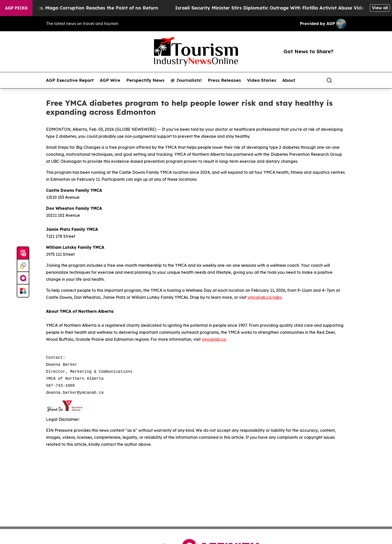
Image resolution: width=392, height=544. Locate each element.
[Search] (329, 80)
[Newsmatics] (23, 291)
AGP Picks (16, 8)
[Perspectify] (23, 266)
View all (380, 8)
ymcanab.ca (214, 339)
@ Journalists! (186, 80)
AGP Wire (110, 80)
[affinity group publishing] (23, 278)
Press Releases (224, 80)
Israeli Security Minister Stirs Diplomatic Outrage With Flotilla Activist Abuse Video (280, 8)
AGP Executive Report (70, 80)
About (289, 80)
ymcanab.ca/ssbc (265, 297)
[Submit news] (23, 253)
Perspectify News (145, 80)
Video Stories (262, 80)
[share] (342, 80)
